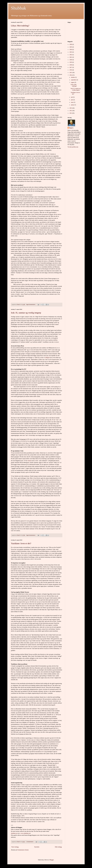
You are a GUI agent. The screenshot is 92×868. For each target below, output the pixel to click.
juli (72, 97)
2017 (71, 67)
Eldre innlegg (58, 847)
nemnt (29, 461)
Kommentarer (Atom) (23, 850)
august (73, 82)
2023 (71, 52)
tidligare (48, 357)
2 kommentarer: (30, 842)
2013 (71, 108)
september (74, 80)
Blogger (52, 860)
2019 (71, 62)
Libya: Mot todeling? (20, 26)
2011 (71, 113)
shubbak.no (14, 833)
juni (72, 100)
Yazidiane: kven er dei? (21, 543)
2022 (71, 55)
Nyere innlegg (15, 847)
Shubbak (19, 8)
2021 (71, 57)
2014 (71, 75)
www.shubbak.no (25, 833)
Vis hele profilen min (73, 147)
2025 (71, 47)
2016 (71, 70)
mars (72, 102)
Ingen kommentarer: (31, 304)
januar (73, 105)
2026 (71, 44)
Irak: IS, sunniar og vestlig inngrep (26, 313)
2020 (71, 60)
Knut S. (71, 128)
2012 (71, 111)
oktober (73, 77)
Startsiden (37, 847)
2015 (71, 73)
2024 (71, 50)
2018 (71, 65)
